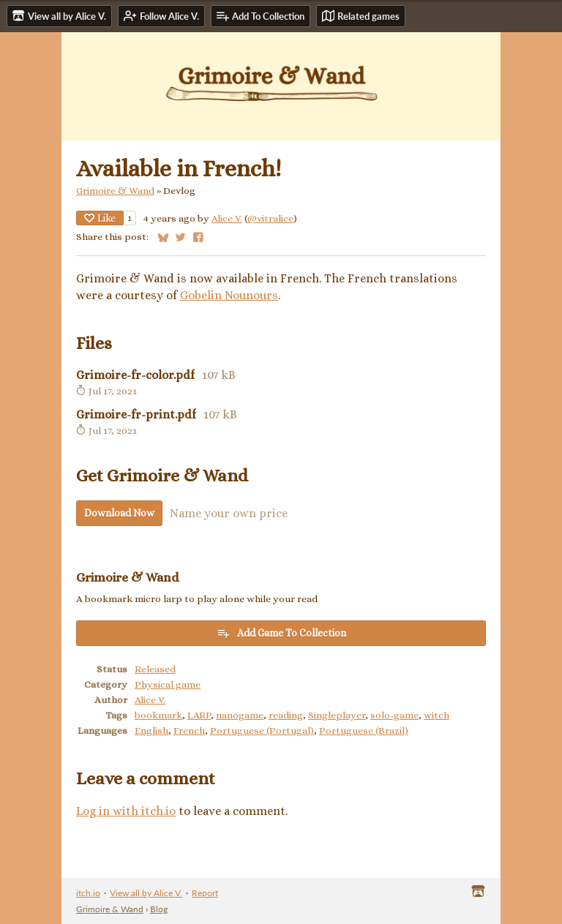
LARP (199, 715)
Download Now (119, 513)
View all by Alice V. (146, 893)
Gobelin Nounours (229, 295)
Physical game (168, 684)
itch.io (88, 893)
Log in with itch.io (126, 811)
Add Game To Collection (281, 633)
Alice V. (227, 218)
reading (286, 715)
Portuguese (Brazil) (364, 730)
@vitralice (270, 218)
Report (205, 893)
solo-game (394, 715)
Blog (159, 909)
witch (437, 715)
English (151, 730)
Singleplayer (337, 715)
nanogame (240, 715)
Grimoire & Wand (115, 191)
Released (155, 669)
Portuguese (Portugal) (262, 730)
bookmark (158, 715)
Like (100, 218)
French (189, 730)
